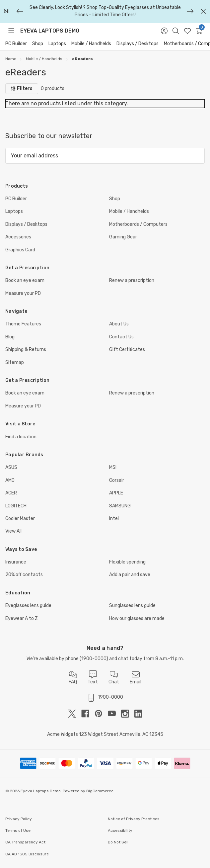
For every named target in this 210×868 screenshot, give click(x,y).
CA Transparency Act (25, 842)
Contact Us (121, 337)
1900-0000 (94, 659)
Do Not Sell (118, 842)
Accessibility (120, 830)
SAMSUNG (120, 506)
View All (13, 531)
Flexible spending (127, 562)
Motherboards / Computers (138, 224)
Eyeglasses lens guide (28, 606)
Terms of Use (18, 830)
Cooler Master (20, 519)
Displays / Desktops (138, 44)
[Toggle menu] (11, 31)
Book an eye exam (25, 280)
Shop (38, 44)
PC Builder (16, 44)
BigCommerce (100, 791)
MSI (113, 467)
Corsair (117, 480)
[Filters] (22, 89)
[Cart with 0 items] (199, 31)
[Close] (203, 11)
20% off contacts (24, 575)
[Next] (190, 11)
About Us (119, 324)
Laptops (57, 44)
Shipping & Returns (26, 349)
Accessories (18, 237)
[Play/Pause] (7, 11)
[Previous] (20, 11)
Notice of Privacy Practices (134, 819)
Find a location (21, 437)
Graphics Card (20, 250)
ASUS (11, 467)
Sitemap (15, 362)
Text (93, 678)
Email (136, 678)
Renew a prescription (132, 280)
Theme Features (23, 324)
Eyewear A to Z (22, 618)
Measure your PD (23, 293)
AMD (10, 480)
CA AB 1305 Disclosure (27, 854)
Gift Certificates (127, 349)
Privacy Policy (19, 819)
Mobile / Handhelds (91, 44)
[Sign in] (164, 31)
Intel (114, 519)
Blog (10, 337)
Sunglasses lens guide (132, 606)
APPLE (116, 493)
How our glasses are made (137, 618)
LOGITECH (16, 506)
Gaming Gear (123, 237)
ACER (11, 493)
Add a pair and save (130, 575)
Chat (114, 678)
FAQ (73, 678)
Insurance (16, 562)
